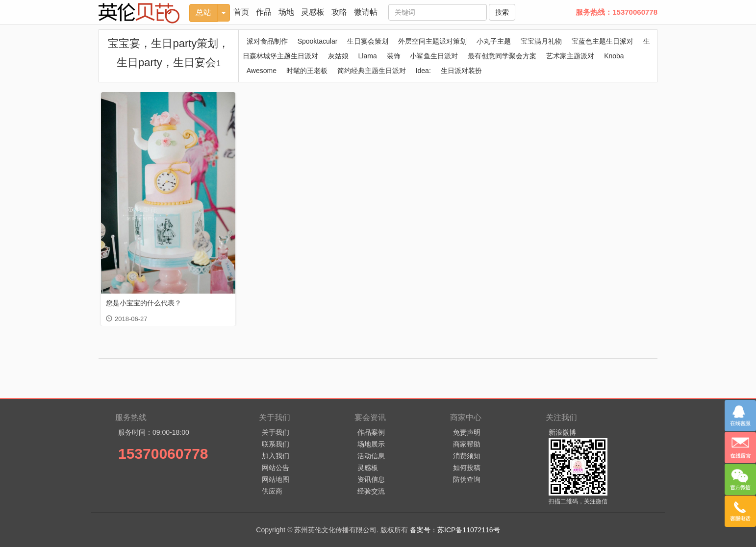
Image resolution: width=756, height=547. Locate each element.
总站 (203, 12)
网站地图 (276, 479)
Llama (368, 56)
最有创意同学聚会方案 (502, 56)
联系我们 (276, 444)
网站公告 (276, 468)
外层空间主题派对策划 (432, 41)
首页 (241, 12)
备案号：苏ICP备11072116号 (455, 530)
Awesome (262, 71)
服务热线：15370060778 (617, 12)
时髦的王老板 (307, 71)
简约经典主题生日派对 (372, 71)
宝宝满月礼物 (541, 41)
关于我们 (276, 432)
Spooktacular (318, 41)
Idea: (423, 71)
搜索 (502, 12)
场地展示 (371, 444)
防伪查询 (467, 479)
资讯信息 (371, 479)
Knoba (614, 56)
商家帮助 (467, 444)
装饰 (394, 56)
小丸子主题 (494, 41)
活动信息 (371, 456)
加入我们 (276, 456)
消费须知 (467, 456)
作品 (264, 12)
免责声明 (467, 432)
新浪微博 (562, 432)
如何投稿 (467, 468)
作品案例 (371, 432)
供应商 (272, 491)
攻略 (339, 12)
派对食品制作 (267, 41)
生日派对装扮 (461, 71)
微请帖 (366, 12)
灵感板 (313, 12)
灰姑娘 (338, 56)
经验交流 (371, 491)
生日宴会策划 (368, 41)
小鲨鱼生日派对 (434, 56)
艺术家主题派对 (570, 56)
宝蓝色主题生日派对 (603, 41)
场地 (286, 12)
